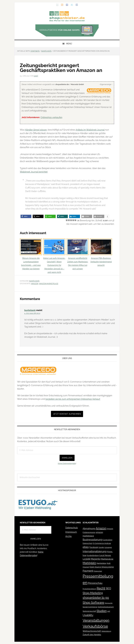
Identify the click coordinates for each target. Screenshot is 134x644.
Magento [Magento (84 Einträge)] (96, 559)
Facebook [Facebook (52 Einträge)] (94, 547)
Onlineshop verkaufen (51, 117)
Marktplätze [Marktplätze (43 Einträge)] (101, 563)
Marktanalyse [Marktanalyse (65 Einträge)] (107, 559)
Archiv (69, 536)
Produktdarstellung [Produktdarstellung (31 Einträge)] (89, 589)
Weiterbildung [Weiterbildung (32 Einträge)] (106, 631)
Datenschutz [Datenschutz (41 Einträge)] (87, 543)
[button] (26, 216)
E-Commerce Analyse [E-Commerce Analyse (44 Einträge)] (102, 543)
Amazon (35, 284)
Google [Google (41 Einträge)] (101, 547)
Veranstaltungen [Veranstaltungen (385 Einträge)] (96, 620)
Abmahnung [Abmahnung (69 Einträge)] (89, 528)
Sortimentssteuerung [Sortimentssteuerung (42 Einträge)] (106, 607)
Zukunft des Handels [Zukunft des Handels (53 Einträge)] (92, 635)
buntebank (30, 310)
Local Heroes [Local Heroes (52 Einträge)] (105, 555)
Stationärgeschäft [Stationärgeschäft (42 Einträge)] (89, 611)
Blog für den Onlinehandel (67, 16)
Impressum (71, 532)
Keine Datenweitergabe (67, 464)
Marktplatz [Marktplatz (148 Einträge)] (89, 563)
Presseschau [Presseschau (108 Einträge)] (95, 583)
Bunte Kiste (34, 281)
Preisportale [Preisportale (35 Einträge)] (98, 571)
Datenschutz (72, 528)
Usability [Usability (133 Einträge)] (88, 615)
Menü (69, 44)
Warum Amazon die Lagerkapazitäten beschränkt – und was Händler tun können (31, 254)
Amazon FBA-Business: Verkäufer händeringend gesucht (101, 252)
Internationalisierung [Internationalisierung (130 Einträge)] (95, 551)
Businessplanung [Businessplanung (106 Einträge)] (93, 540)
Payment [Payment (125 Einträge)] (88, 571)
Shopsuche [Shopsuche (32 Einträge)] (109, 603)
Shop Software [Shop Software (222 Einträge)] (93, 603)
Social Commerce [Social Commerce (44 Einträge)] (90, 607)
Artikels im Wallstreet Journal (90, 130)
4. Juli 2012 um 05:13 (32, 313)
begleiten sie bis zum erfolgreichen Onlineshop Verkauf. (73, 399)
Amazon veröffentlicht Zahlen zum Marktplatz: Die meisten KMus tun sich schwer (78, 254)
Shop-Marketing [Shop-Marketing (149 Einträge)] (93, 593)
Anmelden (67, 458)
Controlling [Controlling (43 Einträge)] (108, 540)
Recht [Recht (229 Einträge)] (101, 588)
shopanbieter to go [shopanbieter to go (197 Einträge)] (96, 598)
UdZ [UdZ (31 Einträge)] (109, 611)
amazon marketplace (49, 284)
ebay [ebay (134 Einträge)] (86, 547)
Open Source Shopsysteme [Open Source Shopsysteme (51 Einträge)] (102, 567)
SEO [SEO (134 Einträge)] (108, 588)
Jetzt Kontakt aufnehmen (67, 414)
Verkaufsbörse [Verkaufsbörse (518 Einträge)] (95, 626)
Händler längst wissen (36, 130)
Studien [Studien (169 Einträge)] (102, 611)
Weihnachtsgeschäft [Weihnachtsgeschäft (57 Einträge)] (92, 631)
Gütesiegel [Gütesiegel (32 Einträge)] (108, 547)
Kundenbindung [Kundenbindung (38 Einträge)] (93, 556)
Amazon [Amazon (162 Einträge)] (101, 528)
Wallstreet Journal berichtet (34, 172)
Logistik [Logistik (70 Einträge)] (86, 559)
